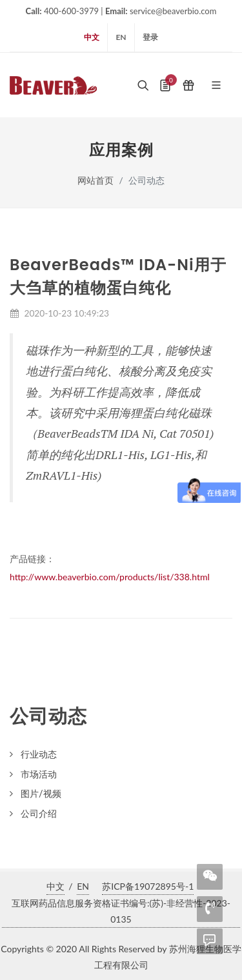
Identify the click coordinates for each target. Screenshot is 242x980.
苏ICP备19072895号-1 (148, 886)
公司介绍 (39, 813)
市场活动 (39, 774)
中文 (92, 37)
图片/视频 (41, 793)
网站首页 (96, 180)
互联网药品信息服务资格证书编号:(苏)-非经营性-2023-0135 (121, 911)
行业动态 (39, 754)
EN (121, 37)
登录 (150, 37)
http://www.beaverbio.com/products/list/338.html (110, 577)
